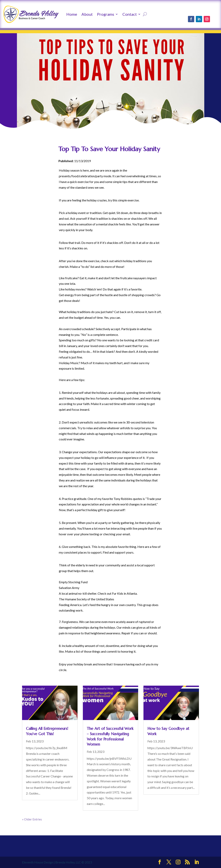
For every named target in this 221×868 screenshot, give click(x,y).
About (87, 14)
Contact (130, 14)
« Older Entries (32, 819)
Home (72, 14)
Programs (106, 14)
